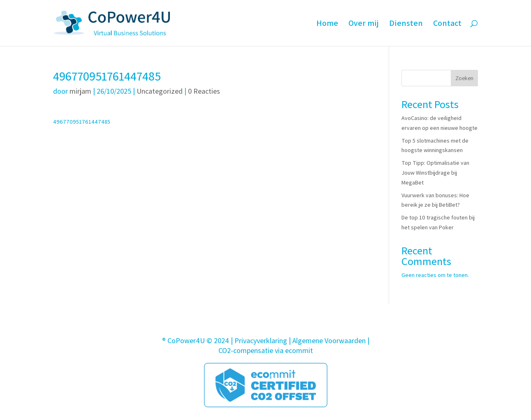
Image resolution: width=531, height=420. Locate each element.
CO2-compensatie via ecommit (266, 350)
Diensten (406, 24)
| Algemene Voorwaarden (327, 340)
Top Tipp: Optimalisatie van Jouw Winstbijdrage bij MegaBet (435, 173)
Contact (447, 24)
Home (327, 24)
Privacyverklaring (261, 340)
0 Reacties (204, 91)
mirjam (80, 91)
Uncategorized (160, 91)
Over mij (364, 24)
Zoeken (464, 78)
